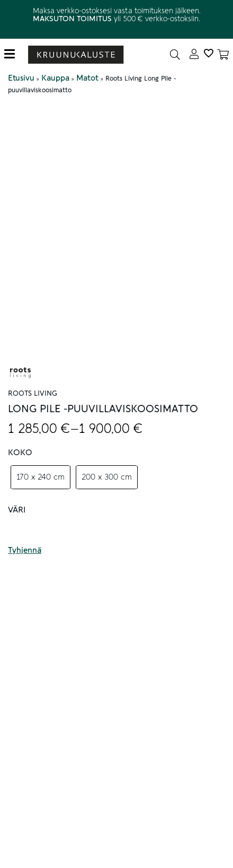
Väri (17, 510)
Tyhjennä (25, 550)
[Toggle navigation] (14, 54)
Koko (20, 453)
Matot (87, 78)
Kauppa (55, 78)
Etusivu (21, 78)
